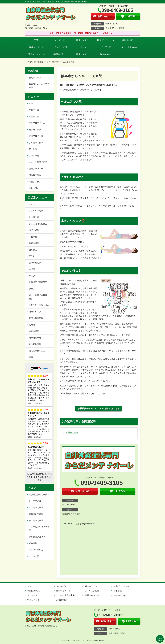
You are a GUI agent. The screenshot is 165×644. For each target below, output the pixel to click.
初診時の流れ (129, 40)
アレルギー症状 (36, 211)
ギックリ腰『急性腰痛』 (38, 297)
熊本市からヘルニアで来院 (39, 86)
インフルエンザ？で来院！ (39, 529)
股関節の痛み (72, 432)
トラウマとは (35, 501)
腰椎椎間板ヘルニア (42, 62)
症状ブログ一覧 (36, 47)
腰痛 (31, 357)
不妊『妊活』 (35, 230)
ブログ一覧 (59, 40)
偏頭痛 (32, 325)
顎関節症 (33, 250)
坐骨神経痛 (34, 331)
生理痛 (32, 269)
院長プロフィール (106, 40)
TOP (36, 40)
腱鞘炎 (32, 289)
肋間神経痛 (34, 243)
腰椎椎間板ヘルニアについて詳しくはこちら (99, 409)
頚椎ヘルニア (35, 312)
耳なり (32, 256)
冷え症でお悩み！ (37, 550)
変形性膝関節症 (36, 318)
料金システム (82, 40)
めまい (32, 276)
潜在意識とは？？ (37, 537)
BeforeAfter (106, 54)
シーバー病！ (35, 556)
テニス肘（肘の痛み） (39, 224)
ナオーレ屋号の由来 (129, 47)
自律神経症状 (35, 263)
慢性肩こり (35, 217)
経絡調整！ (34, 543)
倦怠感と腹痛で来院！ (39, 495)
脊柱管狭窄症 (35, 344)
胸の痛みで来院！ (37, 514)
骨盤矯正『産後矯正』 (39, 282)
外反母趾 (33, 237)
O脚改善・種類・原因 (39, 305)
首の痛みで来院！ (37, 508)
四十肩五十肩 (35, 338)
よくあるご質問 (59, 47)
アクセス (82, 47)
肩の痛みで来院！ (37, 521)
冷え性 (32, 204)
